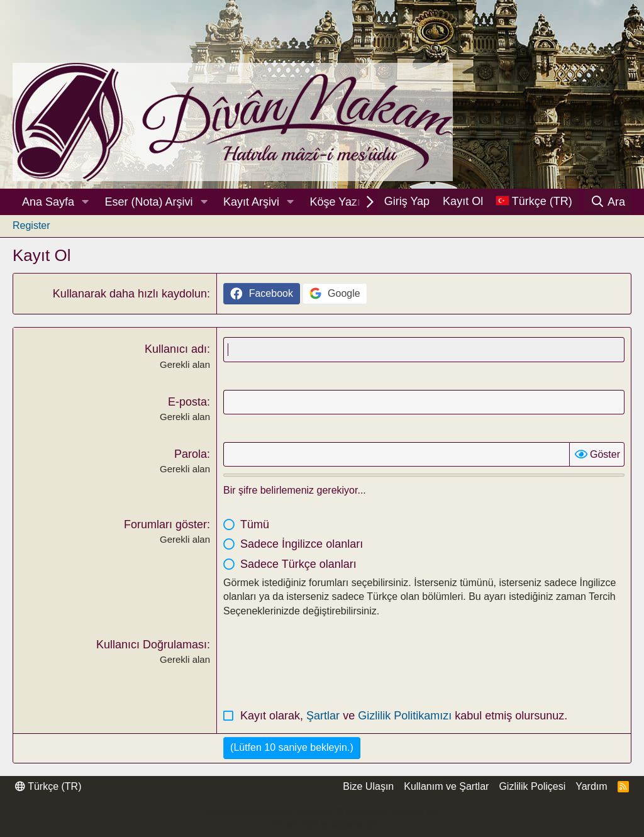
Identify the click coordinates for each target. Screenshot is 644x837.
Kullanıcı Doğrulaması (152, 645)
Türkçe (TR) (48, 786)
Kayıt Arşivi (251, 202)
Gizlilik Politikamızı (406, 716)
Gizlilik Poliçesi (532, 786)
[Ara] (608, 202)
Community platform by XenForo (322, 812)
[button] (86, 202)
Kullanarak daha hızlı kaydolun (130, 294)
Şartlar (325, 716)
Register (31, 225)
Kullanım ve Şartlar (446, 786)
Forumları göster (165, 524)
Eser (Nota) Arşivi (149, 202)
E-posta (187, 402)
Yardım (591, 786)
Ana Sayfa (48, 202)
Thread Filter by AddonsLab (322, 824)
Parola (191, 454)
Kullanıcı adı (176, 349)
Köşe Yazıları (343, 202)
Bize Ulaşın (368, 786)
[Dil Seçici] (534, 202)
